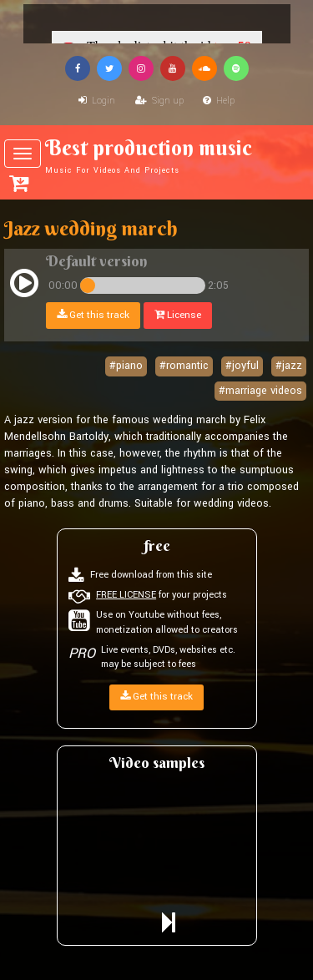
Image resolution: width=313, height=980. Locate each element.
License (178, 315)
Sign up (159, 101)
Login (97, 101)
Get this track (93, 315)
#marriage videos (260, 391)
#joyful (242, 366)
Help (219, 101)
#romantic (184, 366)
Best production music (156, 155)
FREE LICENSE (126, 595)
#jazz (289, 366)
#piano (126, 366)
